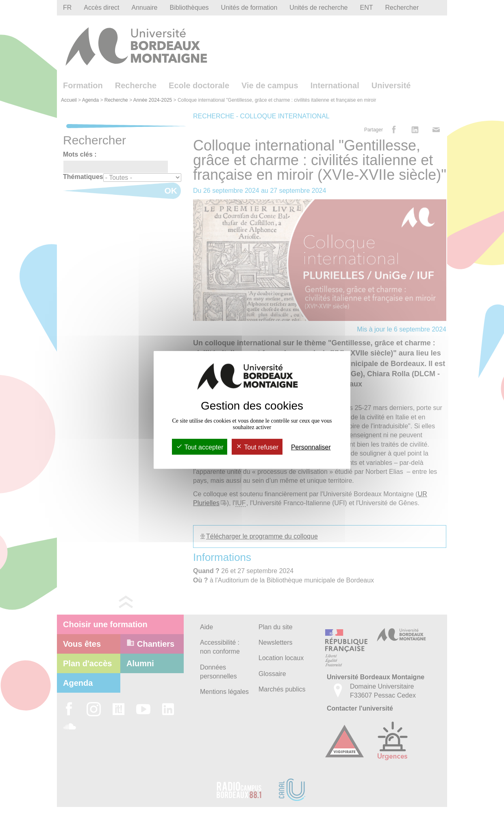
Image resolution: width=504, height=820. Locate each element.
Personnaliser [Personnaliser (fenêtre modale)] (311, 447)
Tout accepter (200, 447)
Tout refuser (257, 447)
